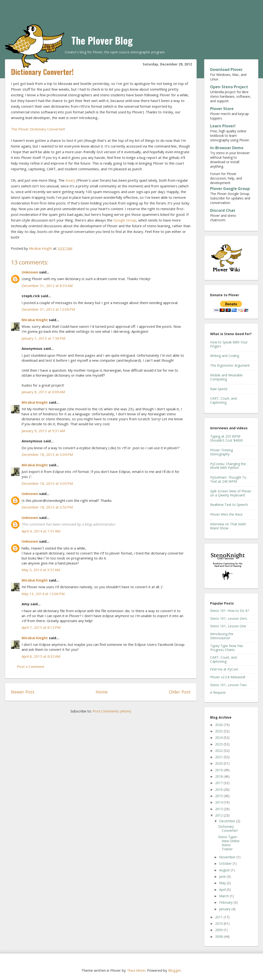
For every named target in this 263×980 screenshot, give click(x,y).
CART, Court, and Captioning (223, 400)
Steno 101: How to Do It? (230, 611)
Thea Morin (136, 970)
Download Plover (226, 69)
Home (102, 692)
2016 (219, 789)
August (225, 870)
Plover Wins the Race (226, 514)
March (224, 896)
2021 (219, 757)
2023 (219, 744)
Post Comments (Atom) (112, 711)
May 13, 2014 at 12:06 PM (43, 594)
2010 (219, 923)
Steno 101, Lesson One (228, 626)
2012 (219, 815)
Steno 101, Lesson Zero (229, 618)
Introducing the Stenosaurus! (222, 636)
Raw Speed (219, 389)
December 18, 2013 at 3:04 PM (47, 454)
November (228, 857)
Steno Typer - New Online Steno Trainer (229, 843)
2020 (219, 763)
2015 (219, 796)
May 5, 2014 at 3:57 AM (41, 570)
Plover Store (222, 109)
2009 (219, 930)
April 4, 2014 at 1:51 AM (41, 531)
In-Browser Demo (227, 148)
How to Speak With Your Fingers (229, 344)
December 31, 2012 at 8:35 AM (47, 286)
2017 (219, 783)
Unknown (30, 272)
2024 (219, 737)
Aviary (70, 180)
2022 (219, 751)
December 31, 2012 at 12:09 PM (48, 309)
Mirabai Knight (35, 320)
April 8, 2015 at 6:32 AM (41, 656)
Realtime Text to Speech (229, 505)
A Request (218, 692)
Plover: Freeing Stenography (221, 452)
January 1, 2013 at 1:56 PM (43, 338)
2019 (219, 770)
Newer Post (23, 692)
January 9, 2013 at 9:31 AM (43, 431)
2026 (219, 725)
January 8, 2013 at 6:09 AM (43, 392)
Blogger (175, 970)
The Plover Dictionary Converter (37, 129)
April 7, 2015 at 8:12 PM (41, 627)
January (225, 909)
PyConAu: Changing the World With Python (228, 466)
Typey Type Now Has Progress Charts (227, 648)
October (226, 863)
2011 (219, 917)
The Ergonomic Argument (230, 365)
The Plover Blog (102, 40)
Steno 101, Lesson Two (228, 685)
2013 (219, 809)
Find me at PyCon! (224, 669)
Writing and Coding (225, 356)
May (223, 883)
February (226, 902)
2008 (219, 936)
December (228, 821)
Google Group (125, 220)
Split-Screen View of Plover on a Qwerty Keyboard (231, 493)
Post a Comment (31, 666)
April (223, 890)
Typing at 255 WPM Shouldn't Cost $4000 (226, 438)
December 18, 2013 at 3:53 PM (47, 507)
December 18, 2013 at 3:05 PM (47, 483)
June (223, 876)
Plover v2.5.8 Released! (228, 677)
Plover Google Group (230, 189)
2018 (219, 776)
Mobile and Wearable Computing (226, 377)
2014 (219, 802)
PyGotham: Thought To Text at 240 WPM (228, 479)
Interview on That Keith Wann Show (228, 526)
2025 (219, 731)
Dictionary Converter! (228, 828)
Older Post (180, 692)
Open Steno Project (229, 87)
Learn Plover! (223, 126)
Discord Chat (223, 210)
